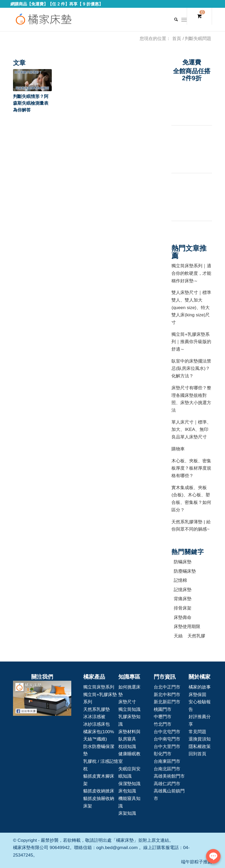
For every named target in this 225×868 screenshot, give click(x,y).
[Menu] (184, 19)
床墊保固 (197, 695)
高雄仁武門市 (167, 784)
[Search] (173, 19)
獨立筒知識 (129, 709)
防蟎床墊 (183, 562)
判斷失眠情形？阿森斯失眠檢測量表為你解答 (31, 103)
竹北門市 (163, 724)
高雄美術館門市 (169, 776)
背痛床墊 (183, 599)
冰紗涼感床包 (97, 724)
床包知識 (127, 791)
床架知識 (127, 813)
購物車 (178, 449)
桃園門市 (163, 709)
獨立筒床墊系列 (99, 687)
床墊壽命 (183, 617)
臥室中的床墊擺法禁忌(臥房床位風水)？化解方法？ (191, 368)
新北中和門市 (167, 695)
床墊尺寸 (127, 702)
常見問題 (197, 732)
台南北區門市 (167, 769)
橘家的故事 (200, 687)
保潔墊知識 (129, 784)
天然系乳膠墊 (97, 709)
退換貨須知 (200, 739)
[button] (32, 80)
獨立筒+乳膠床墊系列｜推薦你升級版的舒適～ (191, 342)
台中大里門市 (167, 746)
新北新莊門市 (167, 702)
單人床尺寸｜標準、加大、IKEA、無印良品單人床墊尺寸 (191, 429)
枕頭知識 (127, 746)
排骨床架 (183, 608)
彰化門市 (163, 754)
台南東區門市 (167, 761)
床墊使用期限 (187, 626)
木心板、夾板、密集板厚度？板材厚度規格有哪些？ (191, 468)
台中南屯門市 (167, 739)
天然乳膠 (196, 636)
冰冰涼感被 (94, 717)
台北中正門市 (167, 687)
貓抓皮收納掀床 (99, 791)
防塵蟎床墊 (185, 571)
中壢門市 (163, 717)
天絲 (178, 636)
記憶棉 (180, 580)
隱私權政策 (200, 746)
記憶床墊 (183, 590)
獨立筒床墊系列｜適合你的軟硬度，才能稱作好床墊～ (191, 273)
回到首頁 (197, 754)
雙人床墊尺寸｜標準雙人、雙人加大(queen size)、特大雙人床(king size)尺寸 (191, 307)
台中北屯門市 (167, 732)
